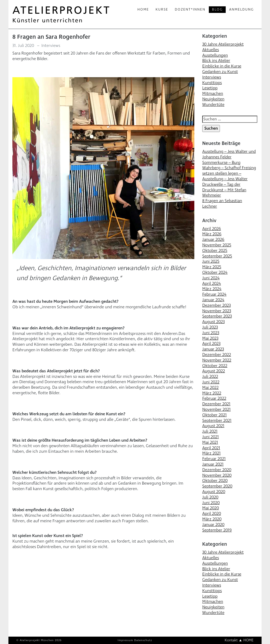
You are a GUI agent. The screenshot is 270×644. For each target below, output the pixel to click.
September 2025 (217, 256)
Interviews (51, 46)
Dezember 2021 (216, 404)
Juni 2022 (211, 382)
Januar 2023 (213, 349)
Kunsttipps (212, 83)
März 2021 (211, 453)
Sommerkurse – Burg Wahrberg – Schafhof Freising (229, 165)
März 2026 (212, 234)
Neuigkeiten (213, 99)
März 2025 (212, 267)
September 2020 (217, 486)
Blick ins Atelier (216, 61)
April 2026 (212, 229)
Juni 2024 (211, 278)
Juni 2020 (211, 503)
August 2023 (213, 322)
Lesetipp (210, 88)
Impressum (125, 640)
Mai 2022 (210, 388)
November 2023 (217, 311)
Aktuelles (211, 50)
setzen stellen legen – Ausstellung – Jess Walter (225, 176)
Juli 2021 (210, 431)
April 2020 (212, 514)
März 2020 (212, 519)
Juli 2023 (210, 327)
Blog (217, 9)
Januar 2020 (213, 525)
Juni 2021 (211, 437)
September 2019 (217, 530)
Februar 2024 (214, 294)
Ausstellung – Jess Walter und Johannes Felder (229, 154)
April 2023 (211, 344)
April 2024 (212, 284)
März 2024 (212, 289)
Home (143, 9)
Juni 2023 (211, 333)
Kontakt (231, 640)
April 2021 (211, 448)
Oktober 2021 (214, 415)
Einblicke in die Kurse (222, 66)
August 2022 (214, 371)
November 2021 (216, 409)
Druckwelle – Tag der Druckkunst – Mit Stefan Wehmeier (224, 190)
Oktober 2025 (215, 251)
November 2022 (217, 360)
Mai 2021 (210, 442)
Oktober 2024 (215, 272)
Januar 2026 (213, 240)
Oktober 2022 (215, 366)
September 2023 (217, 316)
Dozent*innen (190, 9)
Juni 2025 (211, 261)
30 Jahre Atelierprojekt (223, 44)
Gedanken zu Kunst (220, 72)
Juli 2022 (210, 377)
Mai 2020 (211, 508)
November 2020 (217, 475)
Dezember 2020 (217, 470)
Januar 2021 (213, 464)
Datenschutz (143, 640)
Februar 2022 (214, 398)
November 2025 (217, 245)
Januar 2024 (213, 300)
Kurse (162, 9)
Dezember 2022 (217, 355)
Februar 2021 (214, 459)
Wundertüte (213, 105)
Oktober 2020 (215, 481)
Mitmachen (213, 94)
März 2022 (212, 393)
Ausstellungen (215, 55)
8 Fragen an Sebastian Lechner (222, 204)
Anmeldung (242, 9)
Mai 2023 (210, 338)
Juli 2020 (210, 497)
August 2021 (213, 426)
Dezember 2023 (216, 305)
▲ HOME (246, 640)
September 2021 (217, 421)
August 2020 (214, 492)
